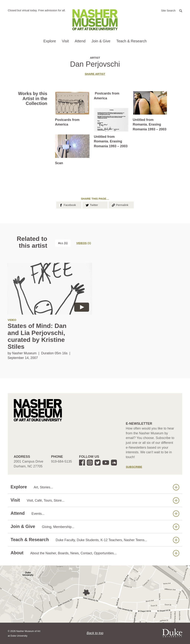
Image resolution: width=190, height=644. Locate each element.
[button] (172, 10)
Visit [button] (65, 41)
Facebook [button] (67, 205)
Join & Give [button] (101, 41)
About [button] (95, 553)
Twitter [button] (92, 205)
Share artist (95, 74)
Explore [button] (50, 41)
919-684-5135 (61, 461)
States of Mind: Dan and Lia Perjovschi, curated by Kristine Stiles (37, 336)
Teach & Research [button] (131, 41)
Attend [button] (80, 41)
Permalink (120, 205)
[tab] (84, 243)
